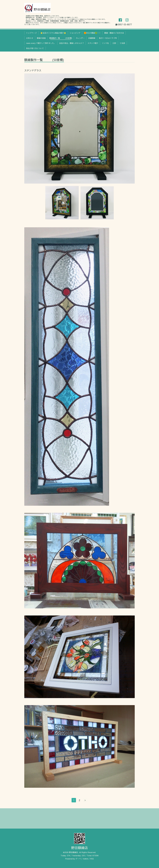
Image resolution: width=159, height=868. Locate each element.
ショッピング (75, 33)
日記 (114, 43)
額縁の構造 (41, 38)
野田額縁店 (79, 848)
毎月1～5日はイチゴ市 (108, 38)
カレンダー (80, 38)
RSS (92, 859)
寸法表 (122, 43)
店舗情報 (92, 38)
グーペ (78, 859)
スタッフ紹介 (93, 43)
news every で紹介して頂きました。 (41, 43)
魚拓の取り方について (35, 48)
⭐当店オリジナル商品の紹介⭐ (53, 33)
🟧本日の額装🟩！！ (92, 33)
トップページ (31, 33)
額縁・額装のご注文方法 (114, 33)
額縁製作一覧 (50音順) (61, 38)
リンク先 (105, 43)
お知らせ (30, 38)
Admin (86, 859)
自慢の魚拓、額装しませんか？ (72, 43)
